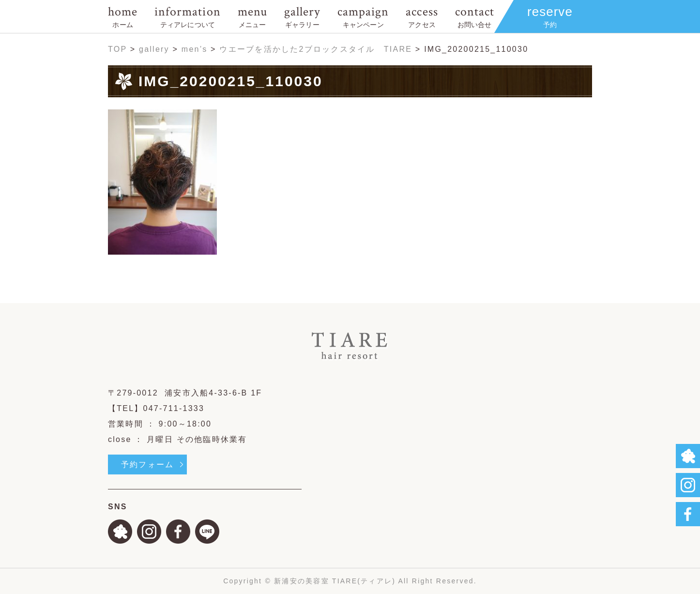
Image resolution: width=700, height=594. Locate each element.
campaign (363, 16)
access (422, 16)
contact (475, 16)
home (123, 16)
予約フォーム (147, 465)
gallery (302, 16)
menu (252, 16)
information (187, 16)
